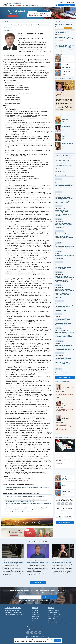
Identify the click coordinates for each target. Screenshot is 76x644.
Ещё (42, 6)
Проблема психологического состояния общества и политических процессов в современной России (13, 562)
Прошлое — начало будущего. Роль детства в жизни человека (64, 25)
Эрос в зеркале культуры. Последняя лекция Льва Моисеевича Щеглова (62, 562)
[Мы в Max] (71, 504)
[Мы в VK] (63, 504)
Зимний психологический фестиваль (13, 612)
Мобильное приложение (54, 612)
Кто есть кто (35, 6)
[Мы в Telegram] (59, 504)
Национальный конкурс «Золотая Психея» (15, 614)
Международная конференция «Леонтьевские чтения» (63, 373)
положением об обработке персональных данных (65, 518)
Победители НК (35, 25)
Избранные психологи (24, 25)
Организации (36, 617)
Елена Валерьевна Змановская (66, 127)
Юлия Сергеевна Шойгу (66, 136)
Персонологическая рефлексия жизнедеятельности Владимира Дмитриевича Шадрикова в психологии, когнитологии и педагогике (26, 501)
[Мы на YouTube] (67, 504)
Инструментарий (36, 614)
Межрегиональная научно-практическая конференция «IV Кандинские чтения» (63, 267)
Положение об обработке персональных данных (60, 623)
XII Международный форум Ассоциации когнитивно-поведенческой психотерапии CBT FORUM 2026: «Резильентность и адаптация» (64, 213)
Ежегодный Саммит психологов (12, 610)
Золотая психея (68, 28)
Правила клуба (52, 619)
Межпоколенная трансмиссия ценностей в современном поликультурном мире (26, 507)
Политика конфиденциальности (56, 621)
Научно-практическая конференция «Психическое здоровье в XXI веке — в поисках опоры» (65, 257)
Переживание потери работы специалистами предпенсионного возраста (25, 509)
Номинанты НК (7, 27)
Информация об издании (54, 614)
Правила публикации (53, 617)
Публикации (26, 6)
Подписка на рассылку (54, 610)
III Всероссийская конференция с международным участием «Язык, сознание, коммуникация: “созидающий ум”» (64, 225)
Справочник (35, 619)
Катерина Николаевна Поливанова (67, 119)
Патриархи (14, 25)
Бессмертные (6, 25)
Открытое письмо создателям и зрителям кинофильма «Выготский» (64, 38)
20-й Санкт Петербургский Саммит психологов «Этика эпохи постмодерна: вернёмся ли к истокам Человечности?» (65, 237)
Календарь (35, 621)
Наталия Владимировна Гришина (63, 94)
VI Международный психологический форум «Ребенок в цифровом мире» (65, 247)
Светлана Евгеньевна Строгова (67, 144)
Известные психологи (46, 25)
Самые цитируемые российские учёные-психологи (19, 511)
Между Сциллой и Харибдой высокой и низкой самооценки (64, 32)
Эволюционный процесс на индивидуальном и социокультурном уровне (37, 562)
